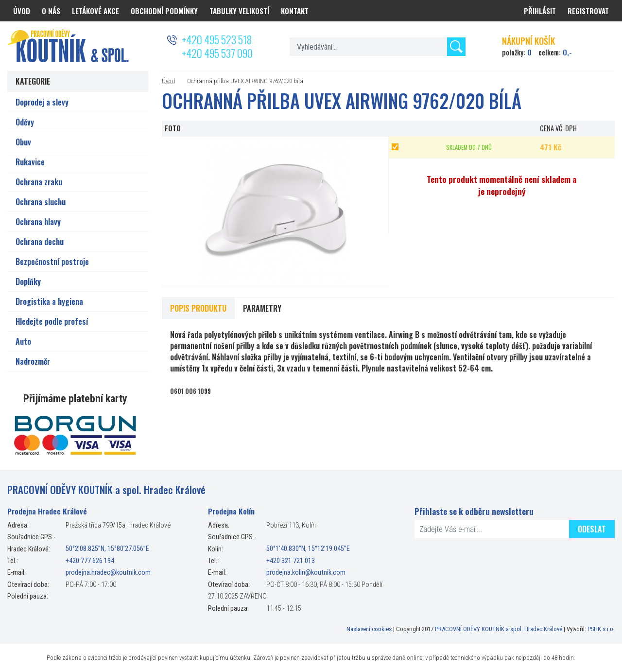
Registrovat (588, 11)
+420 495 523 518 (217, 39)
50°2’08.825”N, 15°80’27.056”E (107, 549)
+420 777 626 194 (90, 561)
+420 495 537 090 (217, 53)
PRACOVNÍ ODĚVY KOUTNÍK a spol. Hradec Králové (499, 629)
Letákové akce (95, 11)
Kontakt (295, 11)
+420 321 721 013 (291, 561)
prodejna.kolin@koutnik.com (306, 573)
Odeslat (592, 529)
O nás (51, 11)
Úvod (168, 81)
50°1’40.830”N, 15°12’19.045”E (308, 549)
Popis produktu (198, 308)
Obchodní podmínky (164, 11)
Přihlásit (540, 11)
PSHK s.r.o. (601, 629)
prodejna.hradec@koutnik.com (108, 573)
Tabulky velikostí (239, 11)
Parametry (262, 308)
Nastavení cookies (369, 629)
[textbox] (377, 47)
